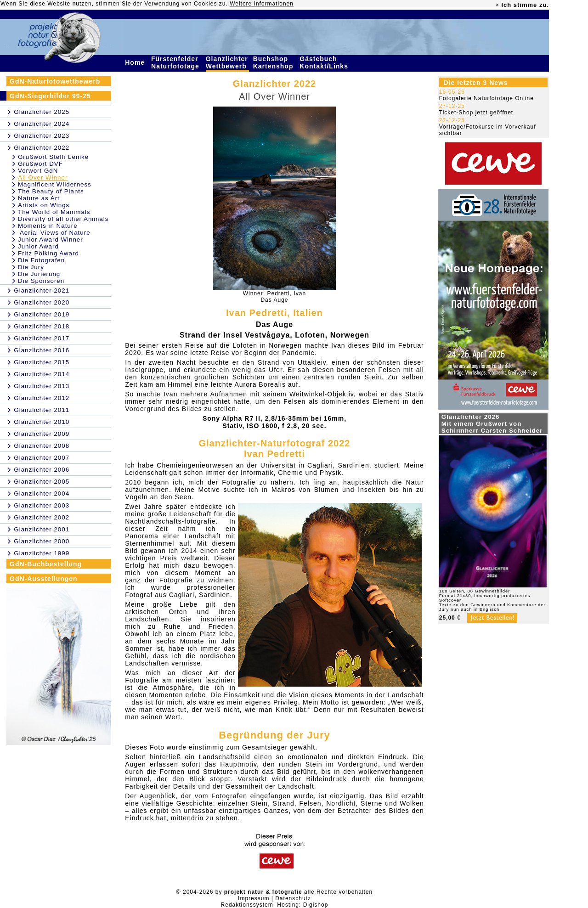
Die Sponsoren (41, 281)
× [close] (498, 5)
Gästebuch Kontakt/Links (325, 62)
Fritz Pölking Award (48, 253)
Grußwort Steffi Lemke (53, 157)
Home (136, 62)
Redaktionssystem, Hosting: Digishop (275, 905)
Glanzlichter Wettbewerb (227, 62)
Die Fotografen (41, 260)
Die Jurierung (39, 274)
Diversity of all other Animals (63, 219)
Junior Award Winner (51, 240)
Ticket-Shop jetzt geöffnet (476, 113)
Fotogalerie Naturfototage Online (486, 98)
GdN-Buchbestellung (46, 564)
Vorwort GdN (38, 171)
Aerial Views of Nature (54, 233)
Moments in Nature (48, 226)
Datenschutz (293, 898)
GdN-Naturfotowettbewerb (55, 81)
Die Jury (31, 267)
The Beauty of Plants (51, 191)
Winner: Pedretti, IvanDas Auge (274, 297)
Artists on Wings (44, 205)
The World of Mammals (54, 212)
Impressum (254, 898)
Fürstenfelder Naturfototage (176, 62)
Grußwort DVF (40, 164)
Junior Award (38, 246)
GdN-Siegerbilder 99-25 (50, 96)
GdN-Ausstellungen (44, 579)
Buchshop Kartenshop (274, 62)
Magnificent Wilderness (55, 184)
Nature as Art (39, 198)
